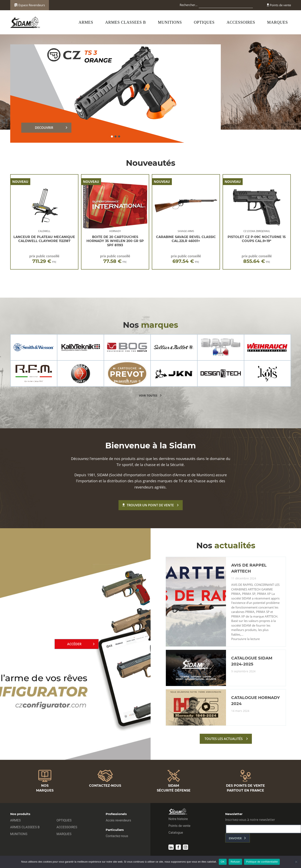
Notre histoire (178, 819)
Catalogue (176, 833)
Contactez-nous (117, 836)
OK (223, 862)
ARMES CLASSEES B (126, 22)
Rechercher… (189, 5)
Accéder (74, 644)
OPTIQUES (204, 22)
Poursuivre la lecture (245, 639)
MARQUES (277, 22)
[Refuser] (296, 862)
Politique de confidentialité (262, 862)
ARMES (86, 22)
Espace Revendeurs (30, 5)
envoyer (235, 838)
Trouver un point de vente (148, 505)
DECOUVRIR (44, 128)
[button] (112, 136)
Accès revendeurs (118, 820)
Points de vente (279, 5)
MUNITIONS (170, 22)
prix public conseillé (44, 259)
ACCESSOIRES (241, 22)
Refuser (235, 862)
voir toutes (148, 395)
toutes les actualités (224, 739)
